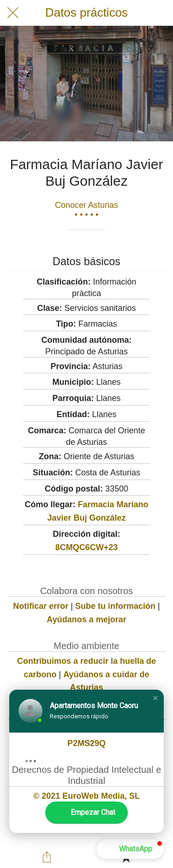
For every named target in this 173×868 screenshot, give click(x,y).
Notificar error (41, 606)
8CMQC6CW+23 (87, 547)
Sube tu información (115, 606)
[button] (155, 698)
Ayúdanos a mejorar (86, 619)
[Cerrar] (13, 13)
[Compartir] (47, 857)
